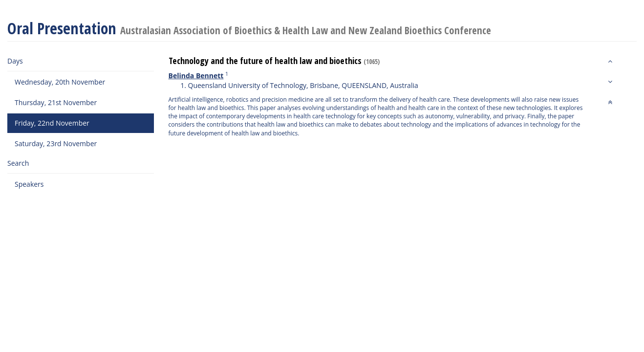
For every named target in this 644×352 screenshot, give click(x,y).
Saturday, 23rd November (56, 143)
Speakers (29, 184)
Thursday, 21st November (56, 102)
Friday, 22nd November (52, 123)
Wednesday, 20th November (60, 82)
